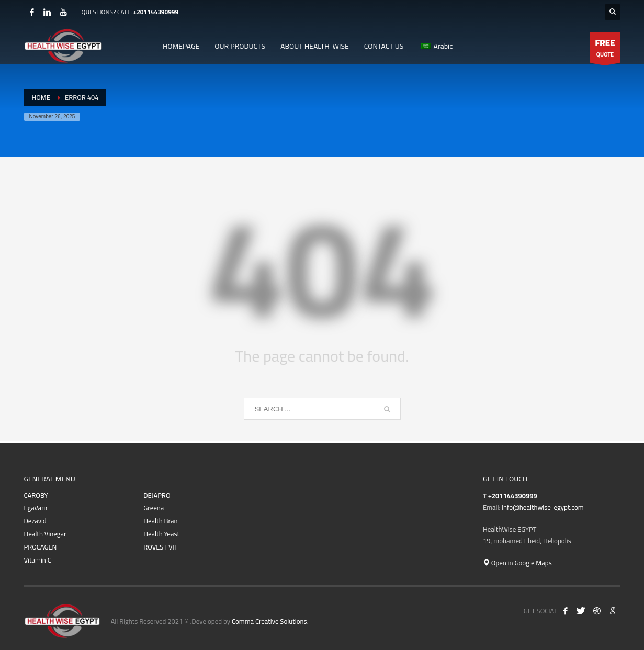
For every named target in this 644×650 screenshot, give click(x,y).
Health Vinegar (45, 534)
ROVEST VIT (160, 547)
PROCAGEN (41, 547)
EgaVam (36, 508)
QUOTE (605, 49)
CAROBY (36, 495)
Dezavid (35, 521)
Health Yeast (161, 534)
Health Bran (160, 521)
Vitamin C (38, 560)
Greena (154, 508)
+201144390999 (156, 12)
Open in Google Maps (517, 563)
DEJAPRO (157, 495)
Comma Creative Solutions (269, 621)
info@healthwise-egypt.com (543, 507)
